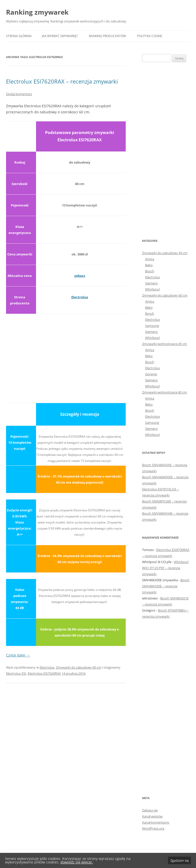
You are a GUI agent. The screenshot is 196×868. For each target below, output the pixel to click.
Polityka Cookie (150, 36)
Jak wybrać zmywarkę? (60, 36)
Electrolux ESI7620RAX (44, 673)
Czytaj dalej (18, 655)
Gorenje (151, 374)
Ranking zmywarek (37, 12)
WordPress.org (153, 828)
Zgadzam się (179, 860)
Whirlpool (152, 289)
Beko (149, 265)
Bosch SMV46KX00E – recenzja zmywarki (166, 586)
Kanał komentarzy (156, 822)
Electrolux (80, 297)
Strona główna (19, 36)
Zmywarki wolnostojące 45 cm (165, 344)
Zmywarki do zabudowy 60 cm (79, 667)
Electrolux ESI (16, 673)
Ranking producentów (107, 36)
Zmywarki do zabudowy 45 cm (165, 253)
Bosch (150, 271)
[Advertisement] (66, 355)
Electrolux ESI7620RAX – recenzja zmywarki (62, 81)
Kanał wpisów (152, 816)
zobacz (80, 276)
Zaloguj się (150, 810)
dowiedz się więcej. (77, 862)
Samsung (152, 326)
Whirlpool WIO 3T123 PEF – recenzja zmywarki (165, 568)
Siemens (151, 283)
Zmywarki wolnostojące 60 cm (165, 392)
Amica (150, 259)
